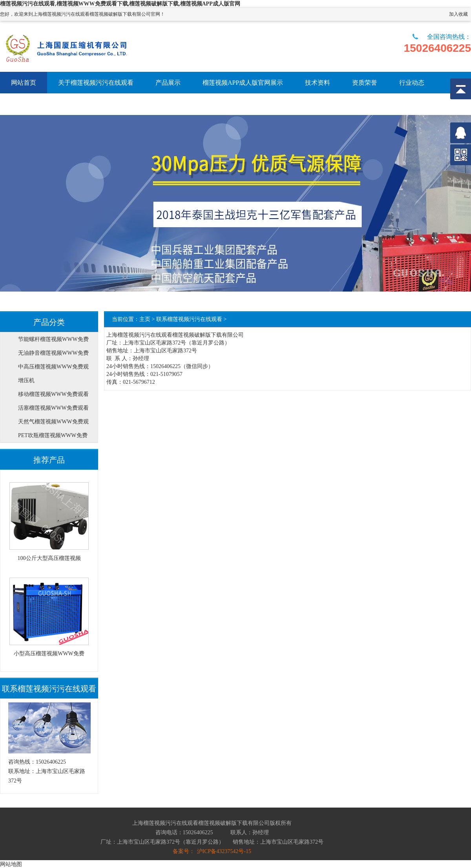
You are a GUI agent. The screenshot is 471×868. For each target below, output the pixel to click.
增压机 (26, 380)
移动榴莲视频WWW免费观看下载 (53, 396)
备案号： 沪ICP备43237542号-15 (212, 851)
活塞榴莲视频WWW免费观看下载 (53, 410)
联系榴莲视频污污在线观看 (189, 319)
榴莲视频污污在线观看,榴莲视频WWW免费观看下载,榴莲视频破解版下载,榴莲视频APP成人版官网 (120, 4)
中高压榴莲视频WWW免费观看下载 (53, 369)
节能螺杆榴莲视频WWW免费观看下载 (53, 341)
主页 (145, 319)
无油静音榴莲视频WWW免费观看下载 (53, 355)
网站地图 (11, 864)
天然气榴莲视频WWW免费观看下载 (53, 424)
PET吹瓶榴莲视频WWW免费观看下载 (53, 437)
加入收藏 (458, 14)
